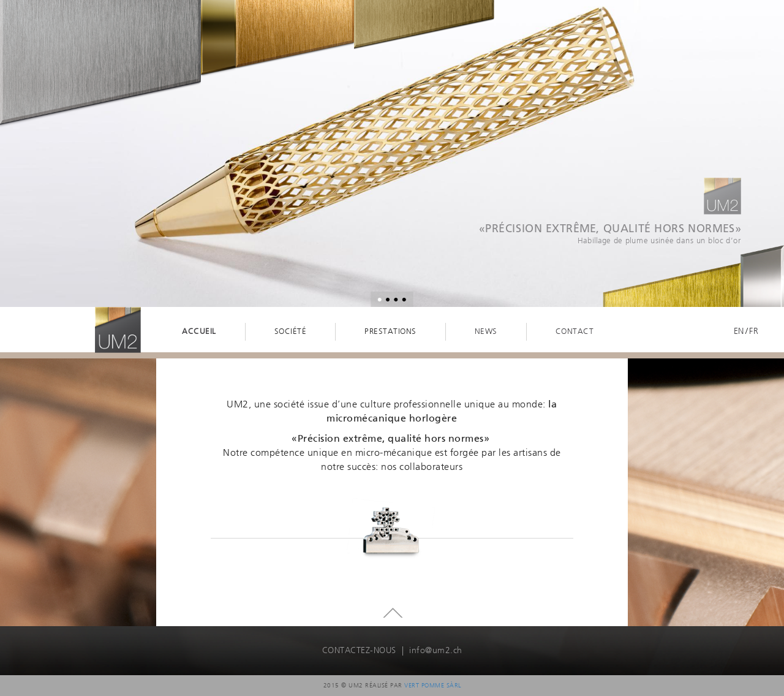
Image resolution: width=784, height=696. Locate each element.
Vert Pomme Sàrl (433, 685)
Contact (575, 331)
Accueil (199, 331)
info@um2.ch (436, 650)
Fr (754, 331)
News (486, 331)
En (739, 331)
